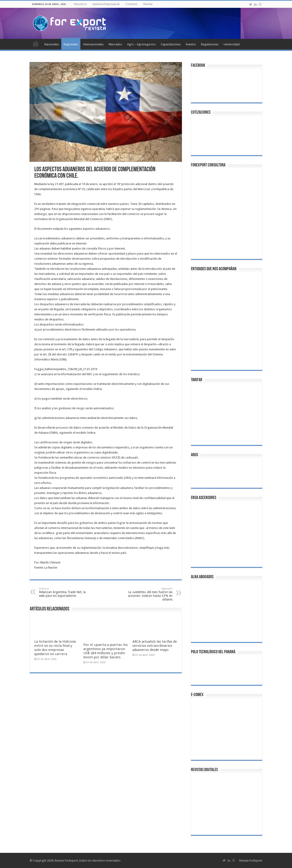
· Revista (147, 4)
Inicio (36, 44)
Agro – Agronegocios (141, 44)
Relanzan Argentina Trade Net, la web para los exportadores (63, 592)
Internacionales (93, 44)
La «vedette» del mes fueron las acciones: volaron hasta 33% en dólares (149, 594)
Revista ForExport (251, 861)
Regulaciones (210, 44)
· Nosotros (80, 4)
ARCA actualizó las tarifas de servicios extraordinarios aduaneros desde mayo (155, 646)
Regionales (71, 44)
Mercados (115, 44)
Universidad (232, 44)
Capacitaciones (171, 44)
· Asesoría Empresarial (105, 4)
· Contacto (131, 4)
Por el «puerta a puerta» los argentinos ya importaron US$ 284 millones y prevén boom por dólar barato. (106, 651)
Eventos (191, 44)
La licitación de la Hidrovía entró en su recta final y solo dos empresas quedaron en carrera (55, 648)
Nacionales (52, 44)
